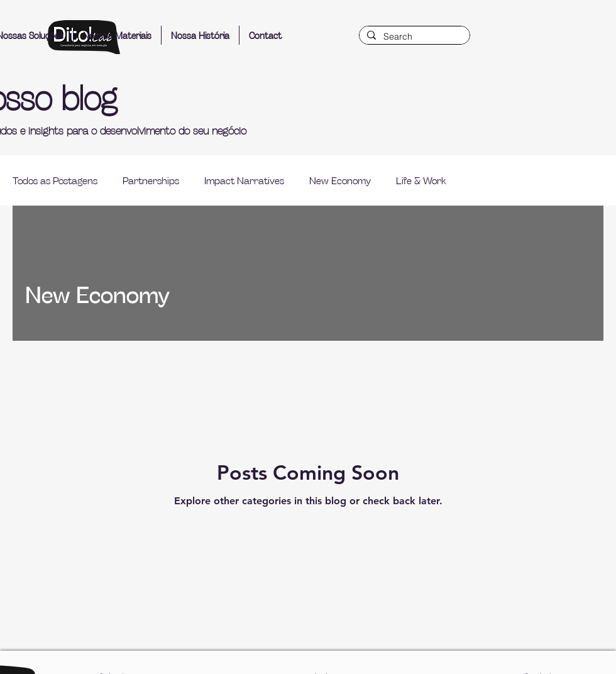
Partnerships (151, 180)
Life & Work (421, 180)
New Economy (340, 180)
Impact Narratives (244, 180)
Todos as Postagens (55, 180)
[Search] (413, 37)
